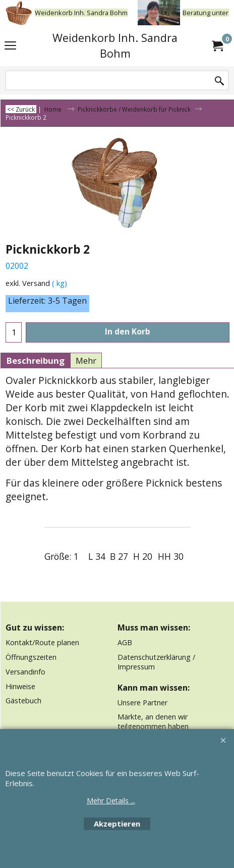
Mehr (86, 360)
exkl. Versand (28, 283)
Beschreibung (35, 360)
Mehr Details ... (111, 801)
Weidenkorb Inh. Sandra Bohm (115, 45)
